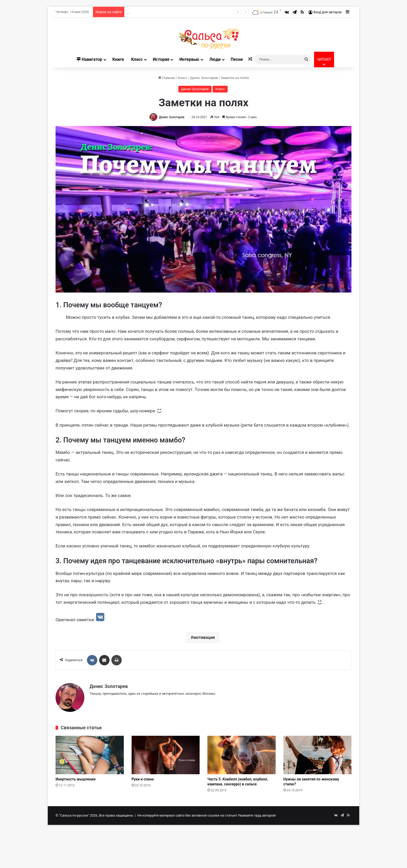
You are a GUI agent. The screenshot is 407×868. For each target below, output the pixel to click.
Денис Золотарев (204, 78)
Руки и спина (143, 779)
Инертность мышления (76, 779)
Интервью (189, 59)
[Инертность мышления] (90, 755)
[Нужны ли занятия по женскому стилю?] (318, 755)
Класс (137, 59)
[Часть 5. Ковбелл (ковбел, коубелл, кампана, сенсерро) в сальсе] (242, 755)
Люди (215, 59)
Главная (167, 78)
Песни (237, 59)
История (161, 59)
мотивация (204, 637)
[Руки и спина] (166, 755)
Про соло (135, 12)
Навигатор (89, 59)
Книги (118, 59)
